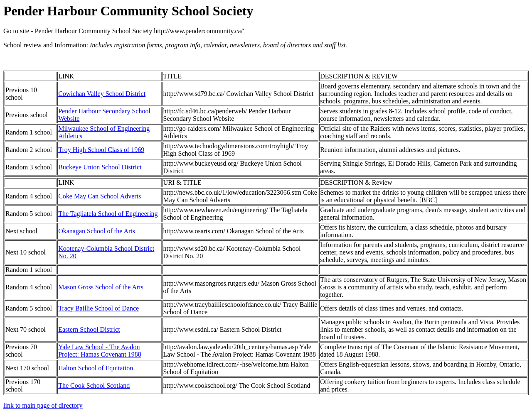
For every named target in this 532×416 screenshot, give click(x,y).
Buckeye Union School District (100, 167)
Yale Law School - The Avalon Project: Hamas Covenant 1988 (100, 351)
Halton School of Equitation (96, 368)
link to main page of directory (43, 405)
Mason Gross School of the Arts (101, 287)
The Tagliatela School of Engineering (108, 214)
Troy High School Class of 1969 (101, 150)
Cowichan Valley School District (102, 94)
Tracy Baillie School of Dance (99, 308)
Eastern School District (89, 329)
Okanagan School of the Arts (97, 231)
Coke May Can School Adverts (100, 196)
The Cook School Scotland (94, 385)
